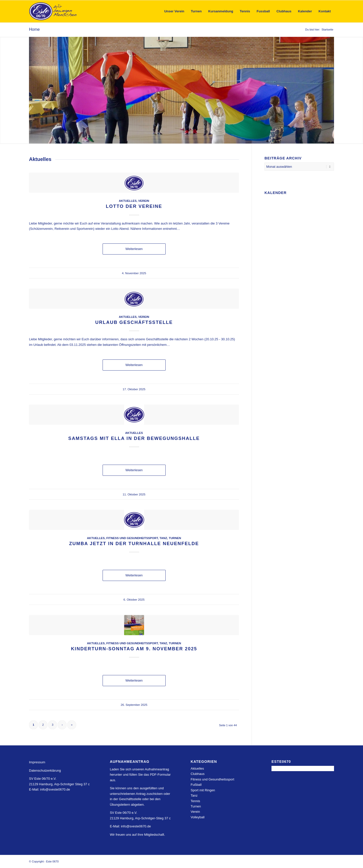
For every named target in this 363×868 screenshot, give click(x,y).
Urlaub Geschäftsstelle (134, 322)
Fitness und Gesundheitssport (132, 538)
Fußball (196, 785)
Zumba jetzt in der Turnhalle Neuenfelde (134, 544)
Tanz (163, 538)
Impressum (37, 762)
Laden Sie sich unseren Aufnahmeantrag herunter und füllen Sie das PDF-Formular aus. (140, 775)
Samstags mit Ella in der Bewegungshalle (134, 438)
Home (34, 29)
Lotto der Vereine (134, 206)
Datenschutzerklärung (45, 771)
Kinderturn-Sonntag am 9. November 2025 (134, 649)
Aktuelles (128, 201)
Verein (144, 201)
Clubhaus (198, 774)
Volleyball (198, 817)
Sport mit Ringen (203, 790)
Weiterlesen (134, 249)
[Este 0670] (53, 11)
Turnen (175, 538)
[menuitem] (174, 11)
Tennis (195, 801)
